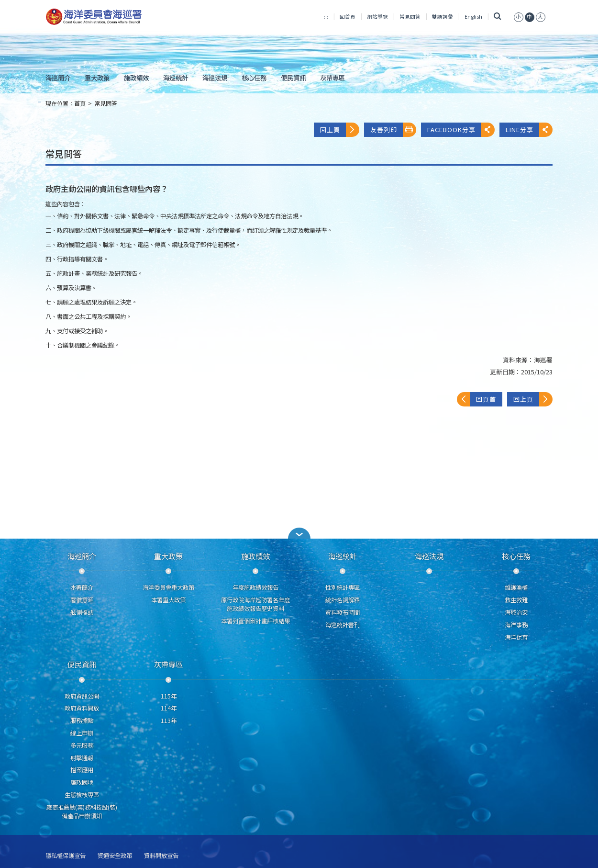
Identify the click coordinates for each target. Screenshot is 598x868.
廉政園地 (82, 782)
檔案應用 (82, 770)
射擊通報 (82, 758)
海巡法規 (215, 78)
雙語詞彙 (443, 17)
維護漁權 (516, 587)
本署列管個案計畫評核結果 (255, 621)
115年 (169, 696)
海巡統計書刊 (343, 625)
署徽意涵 (82, 600)
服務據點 (82, 721)
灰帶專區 (332, 78)
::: (326, 17)
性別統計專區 (343, 587)
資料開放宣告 (161, 856)
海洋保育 (516, 637)
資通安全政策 (115, 856)
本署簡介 (82, 587)
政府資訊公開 (82, 696)
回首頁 (348, 17)
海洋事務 (516, 625)
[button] (519, 17)
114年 (169, 708)
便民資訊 (293, 78)
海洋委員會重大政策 (168, 587)
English (473, 17)
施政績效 (136, 78)
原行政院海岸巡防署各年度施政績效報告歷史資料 (255, 604)
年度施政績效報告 (255, 587)
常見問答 (410, 17)
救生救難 (516, 600)
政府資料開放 (82, 708)
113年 (169, 721)
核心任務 (254, 78)
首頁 (80, 103)
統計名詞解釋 (343, 600)
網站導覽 (377, 17)
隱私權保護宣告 (66, 856)
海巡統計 (176, 78)
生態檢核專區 (82, 795)
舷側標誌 (82, 612)
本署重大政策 (168, 600)
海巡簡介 (58, 78)
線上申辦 (82, 733)
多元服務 (82, 745)
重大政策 (97, 78)
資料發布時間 (343, 612)
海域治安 (516, 612)
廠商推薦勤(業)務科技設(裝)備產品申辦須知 (82, 812)
